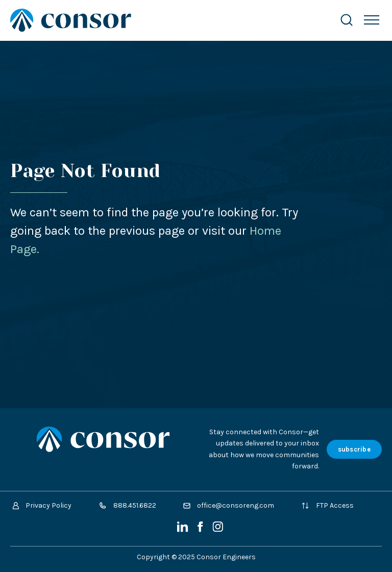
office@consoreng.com (229, 505)
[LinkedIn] (183, 530)
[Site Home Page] (165, 20)
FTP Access (327, 505)
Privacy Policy (42, 505)
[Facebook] (201, 530)
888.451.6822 (127, 505)
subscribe (354, 449)
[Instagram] (218, 530)
